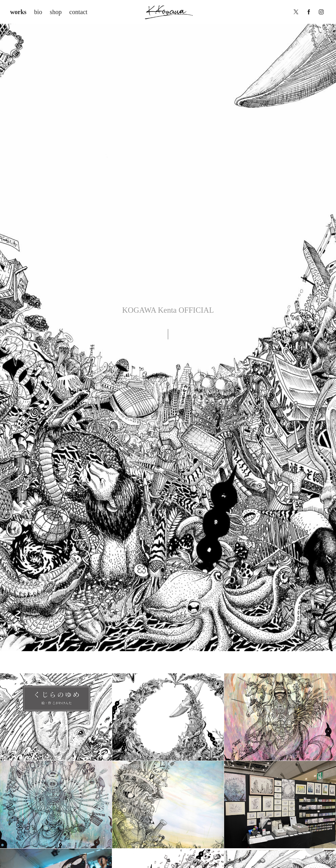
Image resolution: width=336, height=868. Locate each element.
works (18, 12)
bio (38, 12)
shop (56, 12)
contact (78, 12)
